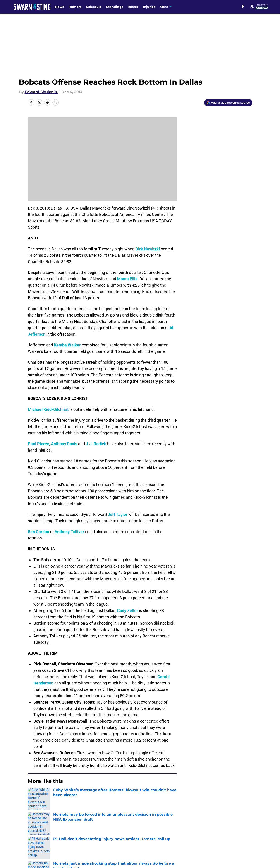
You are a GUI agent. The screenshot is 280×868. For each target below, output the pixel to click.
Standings (115, 7)
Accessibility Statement (48, 843)
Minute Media (29, 855)
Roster (133, 7)
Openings (96, 827)
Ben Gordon (38, 532)
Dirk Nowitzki (148, 249)
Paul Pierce (38, 444)
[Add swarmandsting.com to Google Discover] (228, 103)
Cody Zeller (128, 611)
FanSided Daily (237, 827)
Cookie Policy (191, 835)
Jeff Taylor (118, 514)
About (32, 827)
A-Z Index (96, 843)
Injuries (149, 7)
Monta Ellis (127, 279)
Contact (138, 827)
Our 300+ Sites (192, 827)
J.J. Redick (96, 444)
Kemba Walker (67, 345)
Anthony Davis (64, 444)
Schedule (94, 7)
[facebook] (243, 6)
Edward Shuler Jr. (42, 92)
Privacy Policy (100, 835)
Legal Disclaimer (238, 835)
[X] (252, 6)
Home (33, 795)
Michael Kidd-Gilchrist (48, 409)
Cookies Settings (146, 843)
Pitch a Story (38, 835)
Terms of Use (142, 835)
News (60, 7)
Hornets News (54, 795)
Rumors (75, 7)
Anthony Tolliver (69, 532)
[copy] (55, 102)
